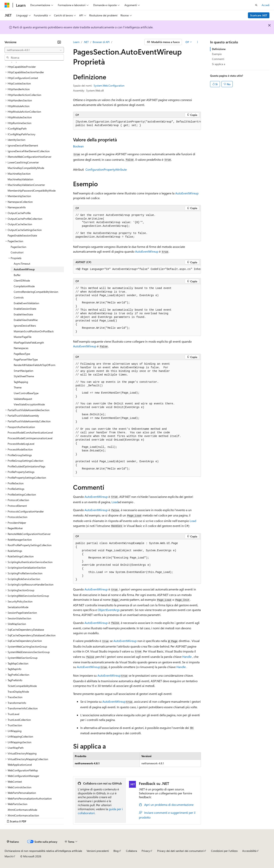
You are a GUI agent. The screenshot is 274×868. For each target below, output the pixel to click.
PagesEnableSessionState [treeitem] (22, 235)
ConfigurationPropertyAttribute (106, 169)
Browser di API (101, 42)
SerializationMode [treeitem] (18, 607)
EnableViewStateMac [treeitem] (26, 320)
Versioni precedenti (98, 851)
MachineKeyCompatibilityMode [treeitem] (26, 168)
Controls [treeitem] (19, 297)
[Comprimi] (59, 42)
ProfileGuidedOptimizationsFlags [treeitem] (26, 466)
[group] (137, 124)
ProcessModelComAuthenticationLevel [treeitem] (30, 432)
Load (115, 502)
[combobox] (34, 50)
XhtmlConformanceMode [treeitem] (22, 810)
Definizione (219, 49)
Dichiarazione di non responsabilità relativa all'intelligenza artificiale (43, 851)
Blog (116, 851)
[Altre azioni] (198, 42)
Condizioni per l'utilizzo (224, 851)
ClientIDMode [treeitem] (22, 280)
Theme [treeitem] (18, 387)
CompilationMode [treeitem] (24, 286)
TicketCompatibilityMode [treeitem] (22, 686)
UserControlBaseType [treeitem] (26, 393)
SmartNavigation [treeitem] (23, 371)
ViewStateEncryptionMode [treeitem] (29, 404)
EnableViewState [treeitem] (23, 314)
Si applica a (219, 64)
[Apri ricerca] (256, 5)
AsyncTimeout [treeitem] (22, 264)
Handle (187, 657)
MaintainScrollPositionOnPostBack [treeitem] (34, 331)
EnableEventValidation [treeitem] (26, 303)
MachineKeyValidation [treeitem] (20, 179)
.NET (86, 42)
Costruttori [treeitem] (17, 252)
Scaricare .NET (259, 15)
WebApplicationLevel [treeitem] (20, 765)
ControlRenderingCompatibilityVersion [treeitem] (36, 292)
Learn (76, 42)
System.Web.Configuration (109, 86)
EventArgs (113, 610)
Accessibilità (249, 851)
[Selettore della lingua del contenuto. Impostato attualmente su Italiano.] (13, 842)
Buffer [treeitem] (17, 275)
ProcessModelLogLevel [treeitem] (21, 444)
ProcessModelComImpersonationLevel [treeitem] (30, 438)
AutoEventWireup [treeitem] (24, 269)
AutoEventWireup (187, 193)
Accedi (266, 5)
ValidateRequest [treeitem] (23, 399)
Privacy (146, 851)
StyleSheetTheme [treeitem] (24, 376)
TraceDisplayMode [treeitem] (18, 692)
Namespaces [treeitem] (21, 348)
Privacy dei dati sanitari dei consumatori (180, 851)
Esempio (217, 54)
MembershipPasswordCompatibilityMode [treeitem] (32, 191)
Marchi (9, 856)
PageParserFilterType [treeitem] (26, 359)
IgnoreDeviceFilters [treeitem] (25, 326)
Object (102, 610)
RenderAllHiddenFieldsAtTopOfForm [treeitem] (35, 365)
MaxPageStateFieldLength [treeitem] (29, 343)
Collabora (131, 851)
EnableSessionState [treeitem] (25, 309)
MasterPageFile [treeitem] (23, 337)
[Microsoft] (7, 5)
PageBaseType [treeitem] (22, 354)
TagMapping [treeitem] (21, 382)
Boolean (78, 146)
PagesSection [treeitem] (18, 247)
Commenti (218, 59)
